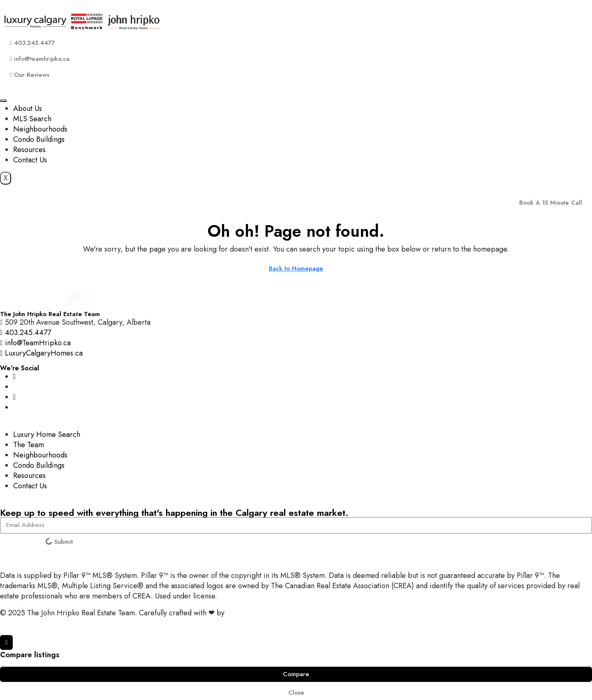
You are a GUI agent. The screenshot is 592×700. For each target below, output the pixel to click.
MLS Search (32, 119)
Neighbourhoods (40, 129)
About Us (28, 109)
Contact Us (30, 160)
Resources (29, 150)
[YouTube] (15, 397)
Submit (59, 542)
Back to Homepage (296, 268)
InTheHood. (245, 613)
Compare (296, 674)
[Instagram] (15, 377)
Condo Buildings (39, 139)
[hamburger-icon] (3, 101)
